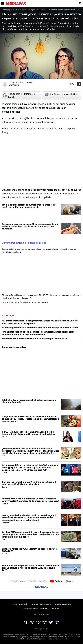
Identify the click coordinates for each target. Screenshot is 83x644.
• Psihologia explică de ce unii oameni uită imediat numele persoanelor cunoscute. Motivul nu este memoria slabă (38, 333)
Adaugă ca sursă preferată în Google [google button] (19, 95)
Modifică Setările (42, 614)
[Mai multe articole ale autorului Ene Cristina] (5, 84)
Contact (56, 608)
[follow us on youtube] (56, 581)
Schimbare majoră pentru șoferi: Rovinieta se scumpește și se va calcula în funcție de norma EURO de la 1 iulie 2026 (31, 568)
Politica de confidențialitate (36, 608)
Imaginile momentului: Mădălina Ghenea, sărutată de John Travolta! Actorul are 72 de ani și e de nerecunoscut (31, 500)
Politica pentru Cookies (41, 604)
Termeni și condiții (63, 604)
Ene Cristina (14, 85)
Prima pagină (7, 10)
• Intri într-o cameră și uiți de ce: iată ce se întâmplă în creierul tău (35, 339)
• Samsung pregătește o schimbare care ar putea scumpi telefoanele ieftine (40, 328)
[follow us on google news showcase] (38, 581)
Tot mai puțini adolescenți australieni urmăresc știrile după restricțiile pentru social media (29, 206)
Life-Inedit (18, 10)
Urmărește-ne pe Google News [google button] (62, 94)
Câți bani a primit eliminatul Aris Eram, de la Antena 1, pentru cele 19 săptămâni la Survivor (29, 483)
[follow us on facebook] (42, 587)
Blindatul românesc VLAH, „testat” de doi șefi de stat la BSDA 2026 (30, 550)
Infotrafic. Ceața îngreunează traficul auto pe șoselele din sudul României (29, 401)
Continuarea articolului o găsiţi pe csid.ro (24, 243)
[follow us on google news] (17, 581)
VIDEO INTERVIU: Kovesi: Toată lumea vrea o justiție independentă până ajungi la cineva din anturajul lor (29, 433)
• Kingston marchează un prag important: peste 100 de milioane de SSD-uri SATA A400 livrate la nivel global (40, 322)
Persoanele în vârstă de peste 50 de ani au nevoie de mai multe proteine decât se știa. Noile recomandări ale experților (30, 226)
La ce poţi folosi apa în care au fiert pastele (30, 302)
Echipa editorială (19, 604)
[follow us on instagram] (69, 581)
